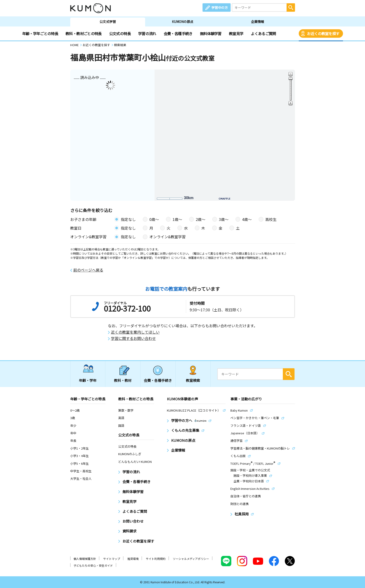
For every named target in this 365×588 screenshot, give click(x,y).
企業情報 (258, 22)
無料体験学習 (211, 33)
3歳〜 (224, 219)
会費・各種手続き (178, 33)
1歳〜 (177, 219)
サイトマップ (112, 559)
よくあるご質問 (263, 33)
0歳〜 (154, 219)
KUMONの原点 (183, 22)
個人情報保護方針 (85, 559)
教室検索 (193, 380)
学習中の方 (220, 7)
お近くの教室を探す (323, 33)
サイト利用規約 (156, 559)
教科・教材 (123, 380)
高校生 (271, 219)
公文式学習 (108, 22)
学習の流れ (147, 33)
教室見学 (236, 33)
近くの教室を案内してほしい (135, 332)
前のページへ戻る (88, 270)
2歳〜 (201, 219)
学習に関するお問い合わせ (133, 338)
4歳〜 (247, 219)
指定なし (128, 219)
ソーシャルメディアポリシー (191, 559)
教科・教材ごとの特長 (84, 33)
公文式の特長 (120, 33)
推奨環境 (133, 559)
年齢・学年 (88, 380)
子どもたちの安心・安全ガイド (93, 565)
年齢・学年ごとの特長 (40, 33)
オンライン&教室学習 (168, 237)
